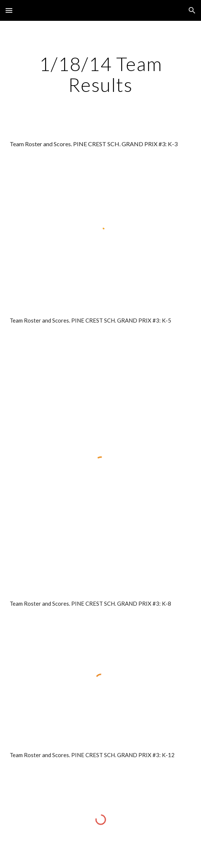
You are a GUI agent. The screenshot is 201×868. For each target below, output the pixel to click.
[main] (100, 74)
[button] (9, 10)
